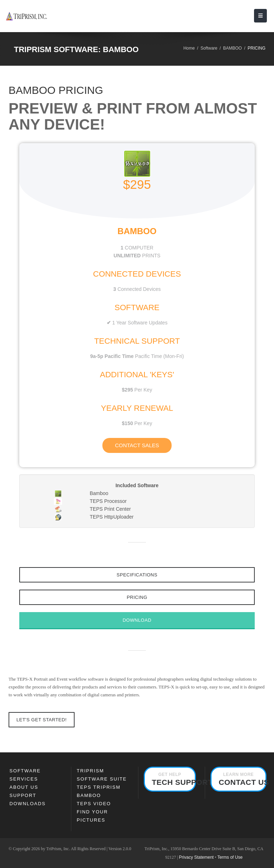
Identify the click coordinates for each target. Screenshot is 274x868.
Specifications (137, 575)
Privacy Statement (196, 857)
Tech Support (174, 779)
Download (137, 620)
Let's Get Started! (42, 720)
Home (189, 48)
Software (209, 48)
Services (24, 779)
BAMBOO (232, 48)
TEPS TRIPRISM (99, 787)
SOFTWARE (25, 771)
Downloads (28, 804)
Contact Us (243, 779)
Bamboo (89, 795)
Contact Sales (137, 445)
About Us (24, 787)
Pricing (137, 597)
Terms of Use (230, 857)
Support (23, 795)
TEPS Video (94, 804)
